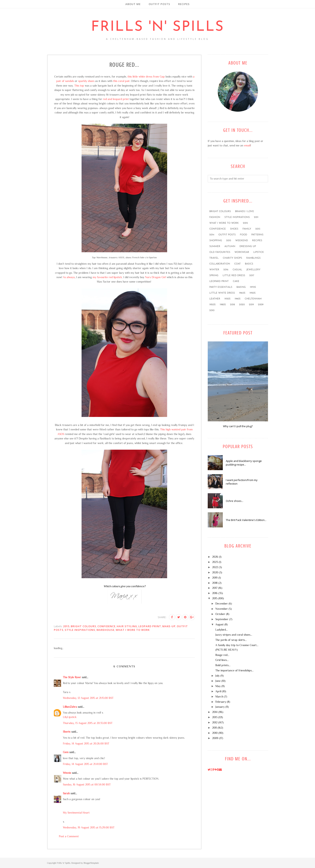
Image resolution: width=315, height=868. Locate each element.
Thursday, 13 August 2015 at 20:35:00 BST (88, 723)
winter (214, 270)
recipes (257, 241)
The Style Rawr (72, 677)
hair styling (127, 626)
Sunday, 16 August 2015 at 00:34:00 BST (87, 784)
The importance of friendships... (234, 670)
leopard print (150, 626)
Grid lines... (222, 660)
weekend (242, 241)
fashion (215, 217)
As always (69, 277)
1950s (253, 293)
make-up (169, 626)
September (222, 619)
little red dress (234, 276)
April (218, 691)
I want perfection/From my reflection (242, 482)
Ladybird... (221, 630)
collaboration (220, 264)
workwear (242, 252)
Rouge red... (222, 655)
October (220, 614)
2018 (232, 305)
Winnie (67, 773)
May (218, 686)
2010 (212, 310)
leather (215, 299)
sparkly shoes (86, 81)
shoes (234, 229)
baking (241, 287)
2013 (258, 229)
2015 (66, 626)
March (219, 696)
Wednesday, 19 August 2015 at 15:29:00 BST (89, 827)
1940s (238, 299)
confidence (106, 626)
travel (214, 258)
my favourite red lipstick (107, 277)
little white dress (222, 293)
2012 (245, 223)
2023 (215, 562)
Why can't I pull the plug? (238, 426)
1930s (227, 299)
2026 (215, 557)
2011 (256, 217)
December (222, 604)
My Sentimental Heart (76, 813)
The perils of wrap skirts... (231, 640)
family (247, 229)
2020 (242, 305)
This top (79, 86)
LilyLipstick (70, 717)
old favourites (220, 252)
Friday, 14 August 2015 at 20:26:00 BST (86, 743)
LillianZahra (70, 707)
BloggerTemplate (91, 863)
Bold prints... (223, 665)
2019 (251, 305)
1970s (253, 287)
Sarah (66, 793)
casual (237, 270)
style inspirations (80, 630)
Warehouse (105, 630)
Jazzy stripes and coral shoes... (234, 635)
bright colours (83, 626)
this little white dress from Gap (146, 77)
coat (237, 264)
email (247, 145)
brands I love (244, 211)
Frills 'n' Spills (158, 27)
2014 (212, 235)
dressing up (248, 246)
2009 (261, 305)
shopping (216, 241)
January (220, 707)
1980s (223, 305)
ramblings (253, 258)
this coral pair (121, 81)
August (219, 624)
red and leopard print (116, 99)
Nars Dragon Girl (155, 277)
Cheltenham (253, 299)
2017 (252, 276)
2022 (215, 567)
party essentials (221, 287)
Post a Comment (69, 836)
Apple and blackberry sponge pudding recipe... (244, 463)
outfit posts (227, 235)
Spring (214, 276)
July (217, 676)
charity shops (232, 258)
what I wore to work (133, 630)
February (221, 702)
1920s (212, 305)
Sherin (67, 732)
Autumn (230, 246)
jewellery (253, 270)
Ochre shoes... (235, 501)
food (243, 235)
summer (215, 246)
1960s (242, 293)
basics (249, 264)
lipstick (259, 252)
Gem (66, 752)
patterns (257, 235)
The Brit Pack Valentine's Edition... (246, 520)
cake (236, 281)
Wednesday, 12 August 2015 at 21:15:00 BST (88, 698)
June (218, 681)
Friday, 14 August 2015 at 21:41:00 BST (85, 764)
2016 (226, 270)
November (222, 609)
